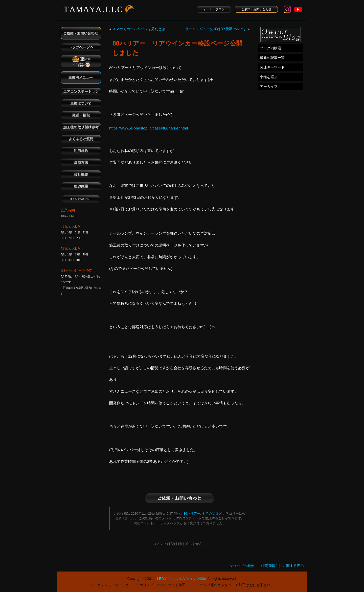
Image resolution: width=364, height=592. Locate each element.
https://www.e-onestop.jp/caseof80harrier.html (149, 128)
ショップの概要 (242, 566)
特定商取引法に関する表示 (283, 566)
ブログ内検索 (270, 48)
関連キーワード (272, 67)
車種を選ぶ (269, 77)
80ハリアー (192, 514)
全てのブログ (212, 514)
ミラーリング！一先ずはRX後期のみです (214, 29)
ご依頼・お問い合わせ (256, 9)
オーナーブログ (214, 9)
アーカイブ (269, 86)
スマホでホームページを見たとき (139, 29)
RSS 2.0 (182, 518)
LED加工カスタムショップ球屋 (182, 579)
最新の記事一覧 (272, 58)
